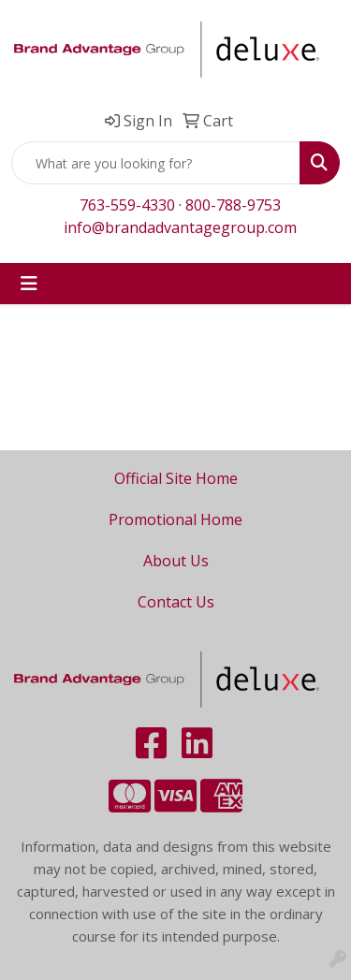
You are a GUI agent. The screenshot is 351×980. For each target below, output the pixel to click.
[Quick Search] (156, 163)
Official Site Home (176, 478)
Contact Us (176, 602)
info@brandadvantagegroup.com (180, 227)
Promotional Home (175, 519)
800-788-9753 (233, 205)
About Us (176, 561)
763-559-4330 (127, 205)
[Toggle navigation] (29, 284)
